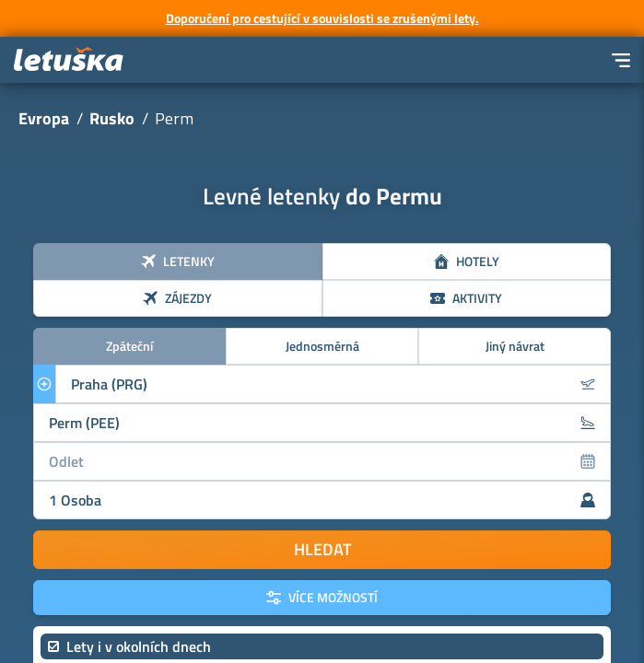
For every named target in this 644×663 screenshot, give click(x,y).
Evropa (44, 118)
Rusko (112, 118)
